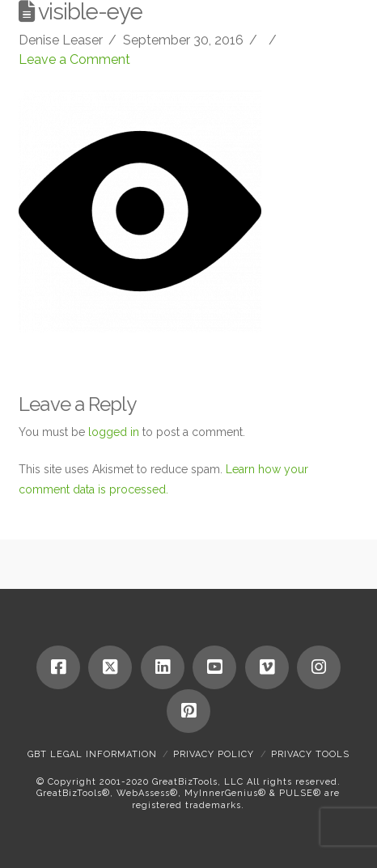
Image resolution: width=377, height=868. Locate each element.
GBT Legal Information (92, 754)
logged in (114, 432)
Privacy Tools (310, 754)
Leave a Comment (74, 59)
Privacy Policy (214, 754)
